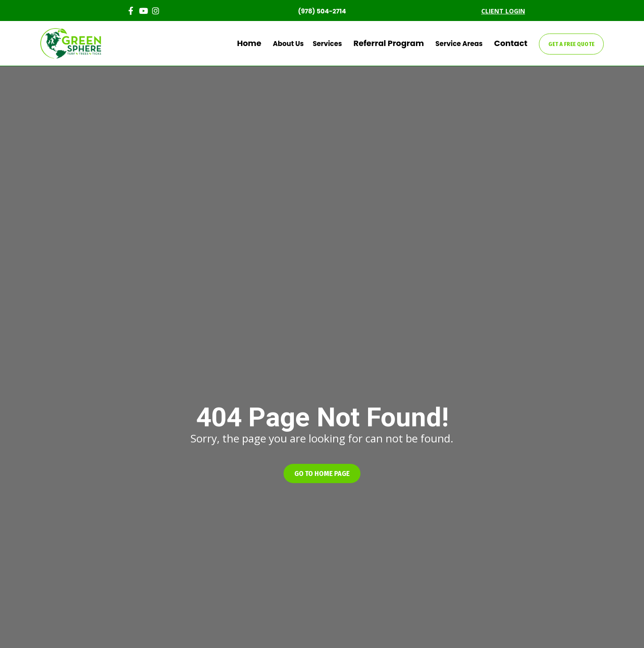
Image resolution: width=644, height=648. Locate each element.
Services (354, 44)
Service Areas (469, 44)
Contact (516, 44)
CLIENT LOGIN (503, 11)
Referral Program (407, 44)
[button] (322, 473)
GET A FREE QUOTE (571, 44)
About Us (315, 44)
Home (281, 44)
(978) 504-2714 (322, 11)
